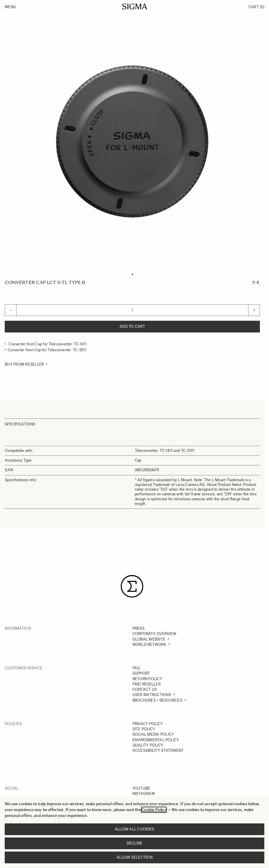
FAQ (136, 668)
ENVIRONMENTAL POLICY (156, 740)
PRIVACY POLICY (148, 724)
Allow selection (134, 857)
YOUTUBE (141, 788)
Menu (10, 7)
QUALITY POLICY (148, 745)
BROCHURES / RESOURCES (157, 700)
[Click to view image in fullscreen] (132, 142)
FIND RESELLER (147, 684)
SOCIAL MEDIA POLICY (153, 734)
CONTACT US (145, 689)
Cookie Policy (154, 810)
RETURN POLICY (147, 679)
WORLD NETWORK (149, 645)
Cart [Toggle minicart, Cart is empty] (256, 7)
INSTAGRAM (144, 794)
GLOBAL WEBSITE (149, 639)
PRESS (138, 628)
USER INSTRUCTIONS (152, 695)
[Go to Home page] (135, 6)
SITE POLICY (144, 729)
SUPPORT (141, 673)
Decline (135, 843)
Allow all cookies (134, 829)
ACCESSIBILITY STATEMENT (158, 750)
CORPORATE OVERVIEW (154, 634)
